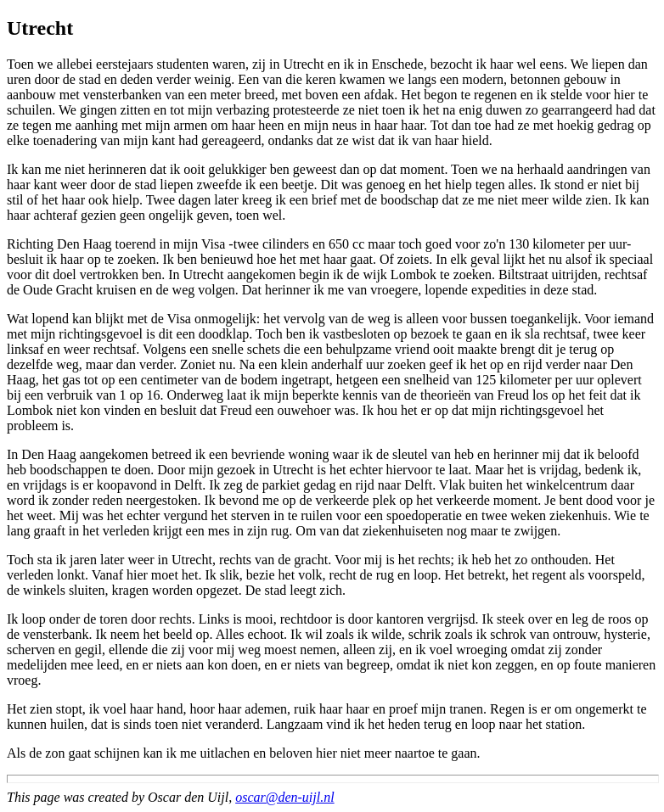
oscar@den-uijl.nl (284, 797)
